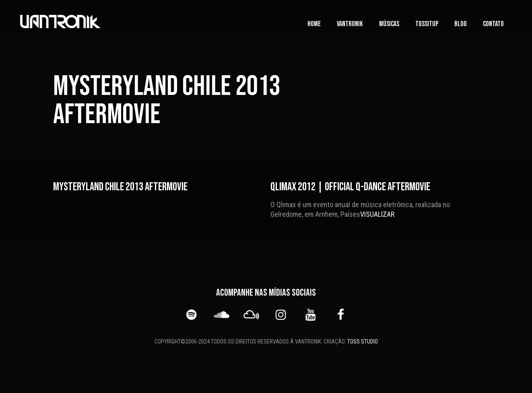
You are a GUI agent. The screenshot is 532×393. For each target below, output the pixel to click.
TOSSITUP (427, 24)
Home (314, 24)
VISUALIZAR (377, 214)
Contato (493, 24)
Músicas (389, 24)
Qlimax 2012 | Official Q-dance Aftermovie (350, 187)
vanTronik (350, 24)
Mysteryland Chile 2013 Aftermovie (120, 187)
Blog (461, 24)
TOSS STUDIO (363, 342)
